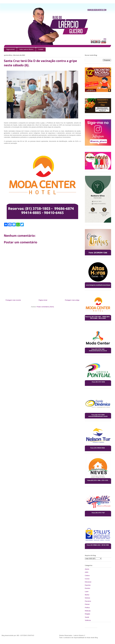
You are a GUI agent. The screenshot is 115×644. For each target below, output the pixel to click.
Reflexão (88, 611)
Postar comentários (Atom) (45, 307)
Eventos (87, 588)
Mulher (87, 595)
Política (87, 608)
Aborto (87, 569)
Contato (41, 49)
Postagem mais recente (13, 300)
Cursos (87, 579)
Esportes (88, 585)
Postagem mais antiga (72, 300)
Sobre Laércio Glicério (26, 49)
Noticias (87, 598)
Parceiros (88, 601)
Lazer (87, 592)
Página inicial (10, 49)
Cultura (87, 575)
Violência (88, 620)
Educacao (88, 582)
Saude (87, 617)
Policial (87, 604)
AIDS (87, 572)
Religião (87, 614)
